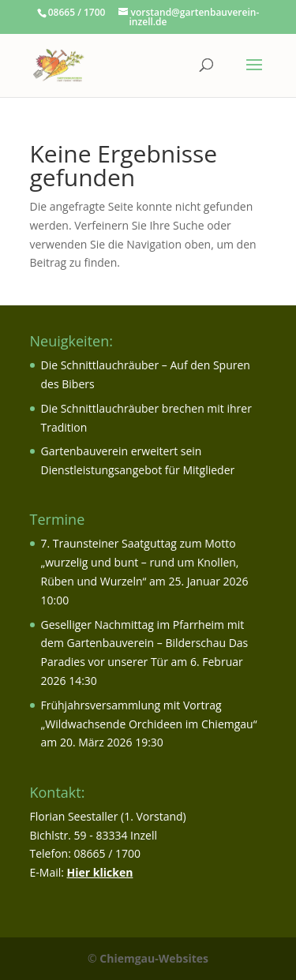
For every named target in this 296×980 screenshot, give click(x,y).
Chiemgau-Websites (154, 958)
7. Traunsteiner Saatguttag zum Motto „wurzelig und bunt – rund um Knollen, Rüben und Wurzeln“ (140, 562)
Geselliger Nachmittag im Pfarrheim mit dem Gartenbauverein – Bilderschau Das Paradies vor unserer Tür (145, 643)
